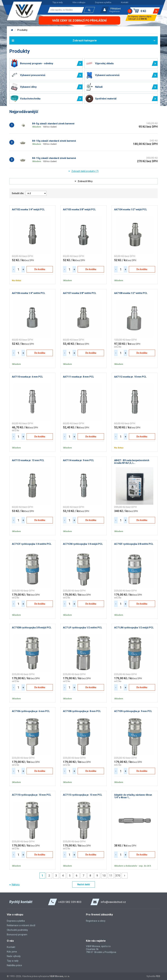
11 (111, 876)
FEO (158, 976)
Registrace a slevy (96, 921)
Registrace (114, 11)
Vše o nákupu (79, 2)
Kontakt (125, 2)
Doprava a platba (103, 2)
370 (118, 876)
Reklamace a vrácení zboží (21, 925)
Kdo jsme (12, 952)
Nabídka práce (14, 965)
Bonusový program (17, 935)
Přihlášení (116, 9)
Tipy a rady (58, 2)
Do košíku (40, 269)
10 (104, 876)
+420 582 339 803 (70, 902)
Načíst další (84, 884)
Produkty (22, 30)
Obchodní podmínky (17, 930)
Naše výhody (14, 956)
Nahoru (16, 885)
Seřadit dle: (18, 193)
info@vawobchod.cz (113, 902)
